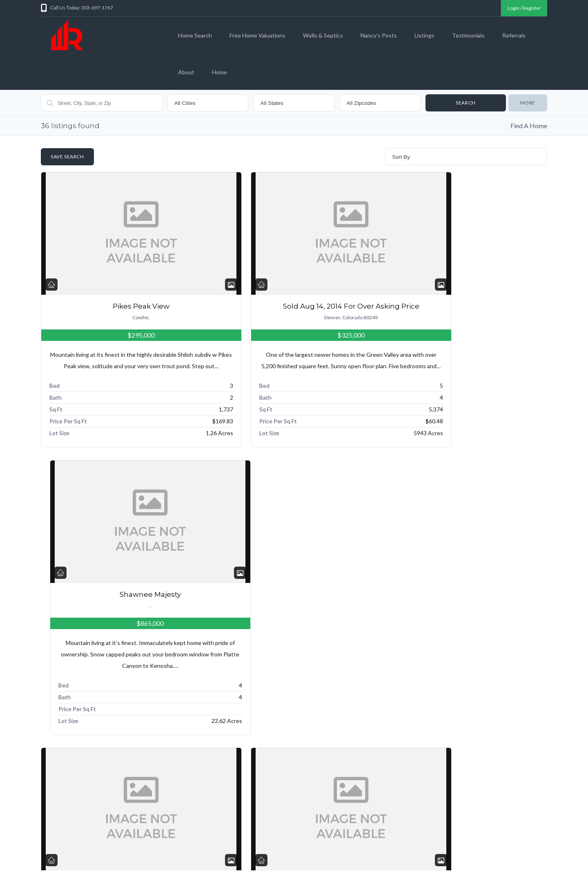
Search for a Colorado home (95, 848)
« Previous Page (67, 778)
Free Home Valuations (257, 35)
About (186, 72)
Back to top (530, 860)
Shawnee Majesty (466, 306)
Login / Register (524, 8)
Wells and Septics (221, 848)
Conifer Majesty (466, 603)
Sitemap (364, 848)
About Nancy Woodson (407, 848)
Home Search (195, 35)
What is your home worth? (164, 848)
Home (219, 72)
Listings (424, 35)
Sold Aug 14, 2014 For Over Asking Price (294, 306)
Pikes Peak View (122, 306)
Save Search (67, 157)
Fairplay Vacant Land (294, 603)
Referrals (514, 35)
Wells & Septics (323, 35)
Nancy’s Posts (379, 35)
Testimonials (468, 35)
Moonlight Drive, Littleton (122, 603)
